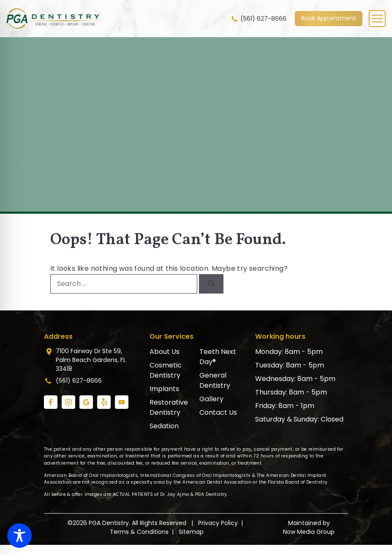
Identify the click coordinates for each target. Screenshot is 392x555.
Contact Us (218, 412)
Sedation (164, 426)
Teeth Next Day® (218, 357)
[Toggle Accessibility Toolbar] (19, 536)
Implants (164, 389)
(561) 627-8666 (258, 19)
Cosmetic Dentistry (166, 370)
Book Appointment (329, 18)
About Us (165, 352)
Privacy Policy (218, 523)
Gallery (211, 399)
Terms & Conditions (139, 532)
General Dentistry (215, 380)
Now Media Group (309, 532)
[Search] (211, 284)
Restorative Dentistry (169, 407)
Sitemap (191, 532)
